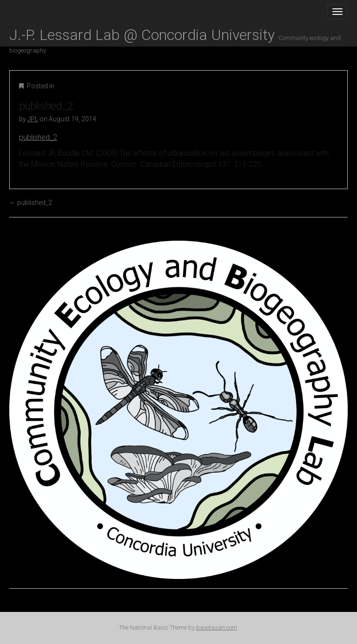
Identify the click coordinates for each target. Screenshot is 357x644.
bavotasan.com (217, 628)
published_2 (38, 137)
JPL (33, 119)
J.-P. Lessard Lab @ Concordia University (175, 36)
